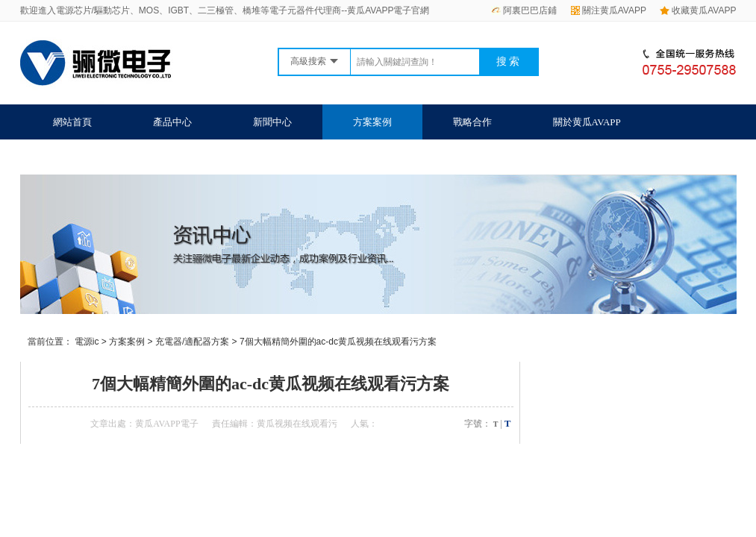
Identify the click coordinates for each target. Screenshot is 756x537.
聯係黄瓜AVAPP (87, 157)
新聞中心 (272, 122)
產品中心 (172, 122)
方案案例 (372, 122)
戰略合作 (472, 122)
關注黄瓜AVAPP (609, 10)
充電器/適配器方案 (192, 342)
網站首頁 (72, 122)
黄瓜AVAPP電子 (166, 424)
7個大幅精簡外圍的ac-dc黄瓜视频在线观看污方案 (338, 342)
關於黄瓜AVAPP (587, 122)
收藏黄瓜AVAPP (698, 10)
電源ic (87, 342)
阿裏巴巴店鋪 (524, 10)
